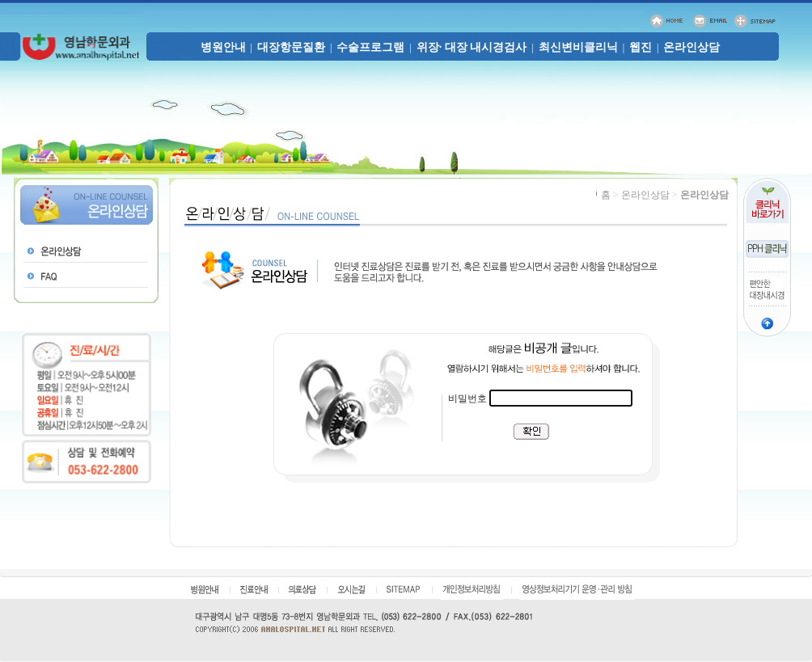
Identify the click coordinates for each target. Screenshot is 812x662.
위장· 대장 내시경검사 (472, 47)
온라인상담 (691, 47)
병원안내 (223, 47)
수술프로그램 (370, 47)
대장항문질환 (291, 47)
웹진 (641, 47)
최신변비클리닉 (578, 47)
